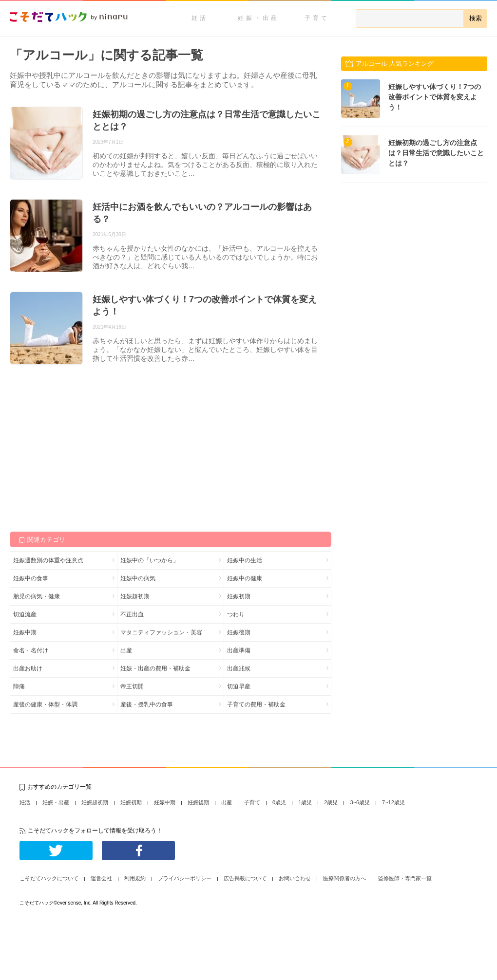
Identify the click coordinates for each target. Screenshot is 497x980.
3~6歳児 (360, 802)
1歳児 (305, 802)
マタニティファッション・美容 (161, 632)
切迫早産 (239, 686)
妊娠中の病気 (138, 578)
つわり (236, 614)
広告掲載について (245, 878)
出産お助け (28, 668)
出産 (126, 650)
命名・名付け (31, 650)
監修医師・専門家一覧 (405, 878)
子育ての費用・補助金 (256, 704)
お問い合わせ (295, 878)
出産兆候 (239, 668)
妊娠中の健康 (245, 578)
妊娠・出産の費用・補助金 (155, 668)
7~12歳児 (393, 802)
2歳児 (331, 802)
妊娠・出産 (258, 18)
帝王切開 (132, 686)
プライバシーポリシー (185, 878)
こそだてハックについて (49, 878)
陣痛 (19, 686)
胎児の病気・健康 (37, 596)
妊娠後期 (239, 632)
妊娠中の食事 (31, 578)
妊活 (200, 18)
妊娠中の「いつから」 (150, 560)
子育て (317, 18)
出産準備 (239, 650)
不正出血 (132, 614)
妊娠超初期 (135, 596)
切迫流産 (25, 614)
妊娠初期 (239, 596)
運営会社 (101, 878)
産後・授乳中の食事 (147, 704)
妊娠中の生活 (245, 560)
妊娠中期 (25, 632)
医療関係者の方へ (344, 878)
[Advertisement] (83, 447)
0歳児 (279, 802)
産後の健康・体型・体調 (45, 704)
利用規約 (135, 878)
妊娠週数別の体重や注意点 (48, 560)
